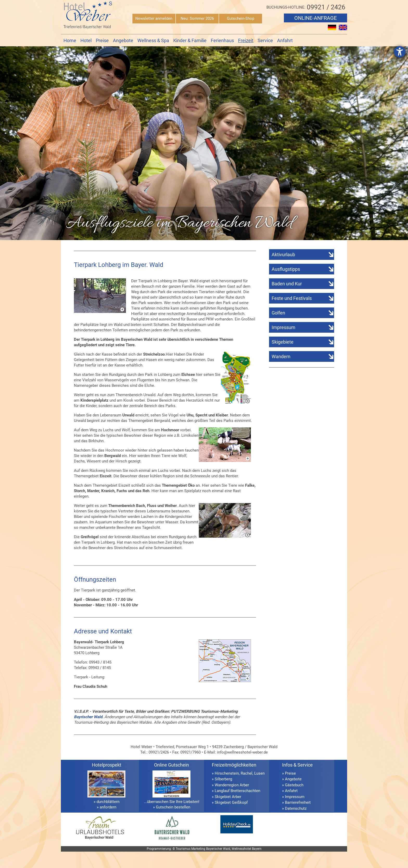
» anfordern (107, 807)
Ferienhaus (222, 40)
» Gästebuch (293, 785)
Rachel (247, 773)
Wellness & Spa (153, 40)
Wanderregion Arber (232, 785)
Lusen (259, 773)
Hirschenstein (227, 773)
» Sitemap (291, 814)
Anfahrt (285, 40)
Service (265, 40)
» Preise (289, 773)
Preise (102, 40)
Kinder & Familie (190, 40)
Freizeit (246, 40)
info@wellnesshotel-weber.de (242, 752)
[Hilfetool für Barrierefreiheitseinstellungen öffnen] (400, 52)
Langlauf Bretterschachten (237, 791)
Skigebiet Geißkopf (231, 802)
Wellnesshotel (241, 849)
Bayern (257, 849)
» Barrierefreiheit (296, 802)
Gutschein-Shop (241, 18)
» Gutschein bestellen (172, 807)
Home (70, 40)
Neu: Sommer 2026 (197, 18)
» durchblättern (107, 802)
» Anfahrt (290, 791)
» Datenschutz (294, 808)
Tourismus (183, 849)
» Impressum (293, 797)
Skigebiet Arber (228, 797)
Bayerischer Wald (218, 849)
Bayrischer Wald (88, 717)
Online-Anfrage (315, 18)
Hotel (86, 40)
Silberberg (223, 779)
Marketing (198, 849)
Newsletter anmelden (154, 18)
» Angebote (292, 779)
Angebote (123, 40)
